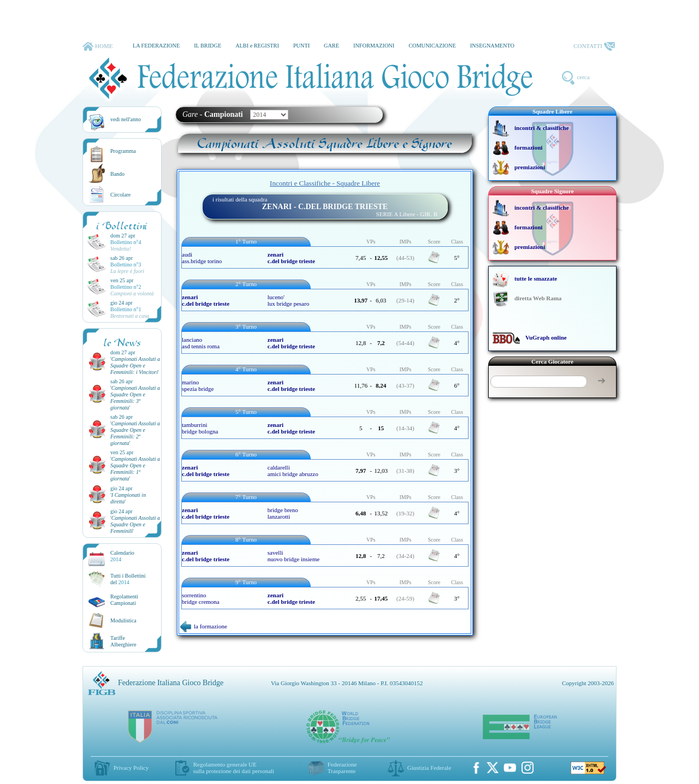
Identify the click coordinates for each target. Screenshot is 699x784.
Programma (123, 151)
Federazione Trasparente (342, 768)
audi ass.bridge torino (202, 258)
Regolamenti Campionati (124, 600)
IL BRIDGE (208, 46)
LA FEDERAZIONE (156, 46)
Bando (117, 174)
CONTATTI (594, 46)
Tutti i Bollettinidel (128, 579)
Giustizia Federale (429, 768)
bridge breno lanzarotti (283, 513)
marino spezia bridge (198, 385)
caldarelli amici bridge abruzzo (293, 471)
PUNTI (301, 46)
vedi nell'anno (126, 119)
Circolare (120, 195)
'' (135, 366)
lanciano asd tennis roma (201, 343)
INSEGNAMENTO (492, 46)
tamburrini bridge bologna (200, 428)
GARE (331, 46)
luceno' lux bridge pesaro (288, 300)
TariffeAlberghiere (123, 641)
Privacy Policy (131, 768)
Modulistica (123, 620)
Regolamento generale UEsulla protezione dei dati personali (234, 768)
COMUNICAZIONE (432, 46)
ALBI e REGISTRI (257, 46)
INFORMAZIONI (374, 46)
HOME (97, 46)
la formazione (204, 626)
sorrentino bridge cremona (201, 598)
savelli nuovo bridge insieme (294, 556)
